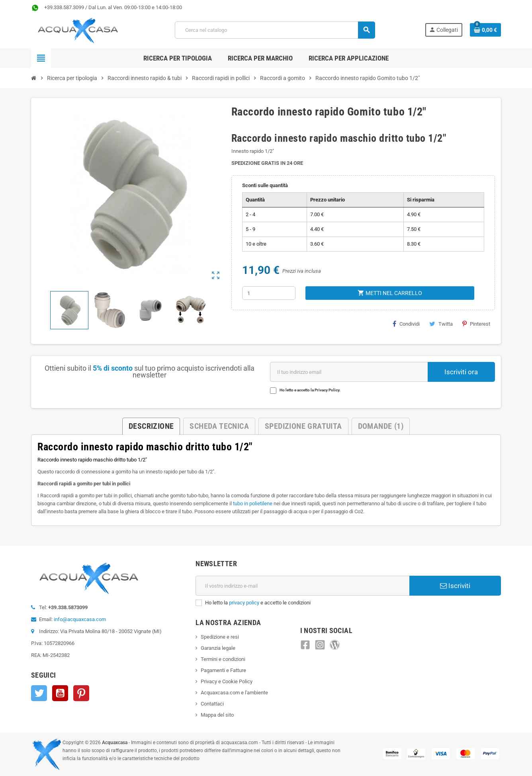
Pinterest (476, 324)
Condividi (406, 324)
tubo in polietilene (253, 503)
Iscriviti (455, 586)
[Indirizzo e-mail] (302, 586)
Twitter (39, 693)
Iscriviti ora (461, 372)
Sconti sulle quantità (265, 185)
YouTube (60, 693)
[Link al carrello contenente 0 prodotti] (485, 30)
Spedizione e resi (220, 637)
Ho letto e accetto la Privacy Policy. (310, 390)
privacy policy (244, 603)
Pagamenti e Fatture (223, 670)
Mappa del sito (217, 715)
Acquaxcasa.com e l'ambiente (234, 693)
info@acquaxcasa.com (80, 619)
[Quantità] (269, 293)
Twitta (441, 324)
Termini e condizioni (223, 659)
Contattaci (212, 704)
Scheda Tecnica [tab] (219, 426)
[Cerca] (275, 30)
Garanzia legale (218, 648)
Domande (381, 426)
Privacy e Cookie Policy (227, 681)
